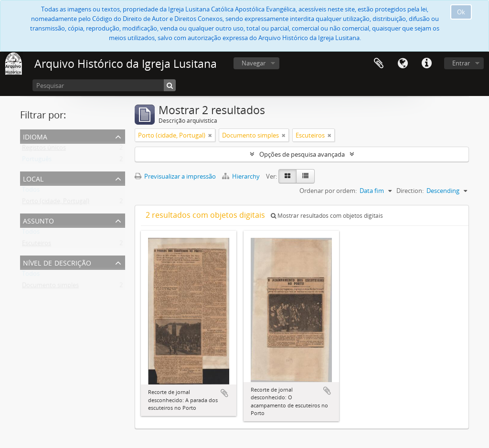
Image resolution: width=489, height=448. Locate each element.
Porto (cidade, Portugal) (56, 203)
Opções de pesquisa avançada (302, 154)
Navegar (254, 63)
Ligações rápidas (426, 64)
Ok (461, 12)
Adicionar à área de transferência (224, 393)
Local (33, 178)
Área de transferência (379, 64)
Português (37, 161)
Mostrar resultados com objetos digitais (327, 216)
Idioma (403, 64)
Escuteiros (37, 245)
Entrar (461, 63)
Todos (31, 192)
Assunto (38, 220)
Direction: (410, 191)
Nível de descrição (57, 262)
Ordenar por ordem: (328, 191)
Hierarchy (242, 176)
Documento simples (50, 287)
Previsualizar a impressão (175, 176)
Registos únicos (44, 149)
